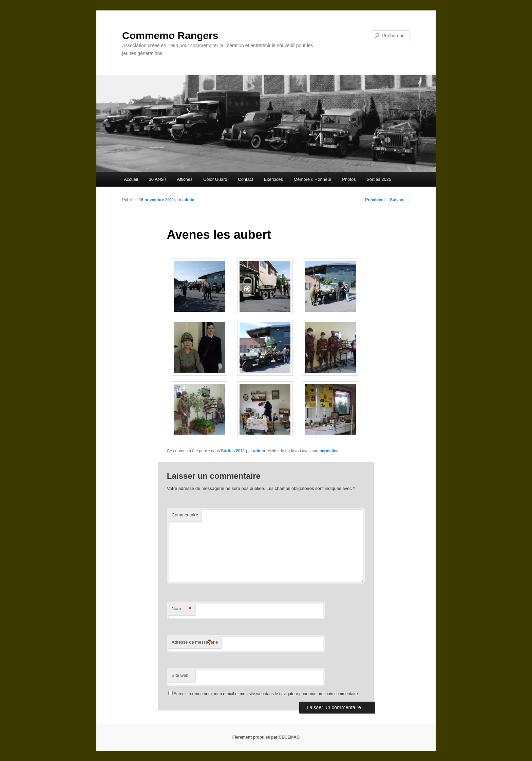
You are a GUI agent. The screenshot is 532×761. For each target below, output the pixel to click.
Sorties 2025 (379, 179)
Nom (182, 609)
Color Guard (215, 179)
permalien (329, 451)
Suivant (400, 200)
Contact (245, 179)
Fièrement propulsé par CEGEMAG (266, 737)
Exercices (273, 179)
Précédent (372, 200)
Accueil (131, 179)
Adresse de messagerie (195, 642)
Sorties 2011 (233, 451)
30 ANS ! (158, 179)
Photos (349, 179)
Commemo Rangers (170, 35)
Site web (180, 675)
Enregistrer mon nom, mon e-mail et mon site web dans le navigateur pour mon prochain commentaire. (266, 694)
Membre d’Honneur (312, 179)
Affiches (185, 179)
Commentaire (185, 515)
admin (188, 200)
